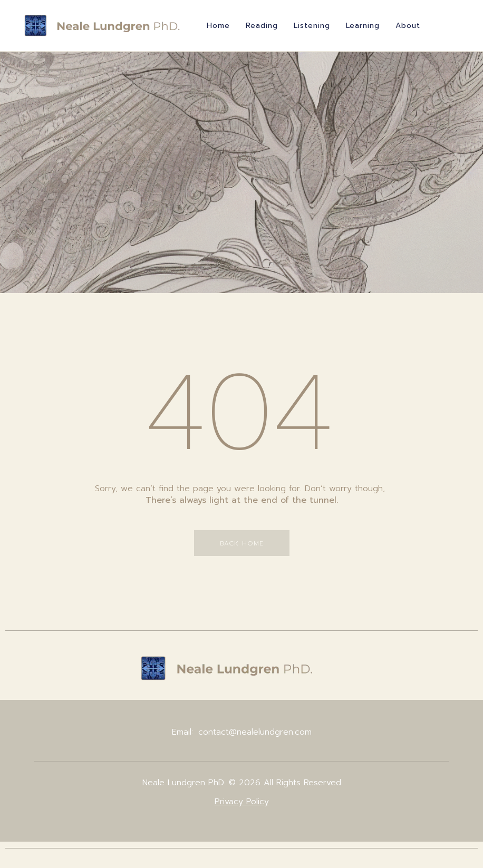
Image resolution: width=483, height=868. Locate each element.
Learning (363, 26)
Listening (312, 26)
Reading (262, 26)
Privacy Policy (242, 802)
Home (218, 26)
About (408, 26)
